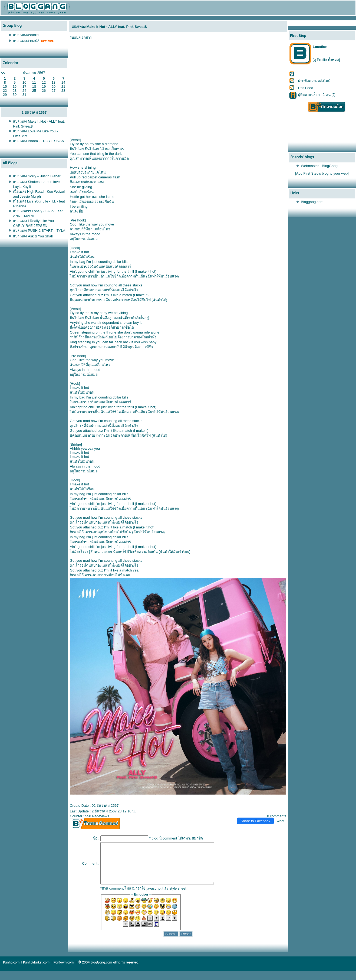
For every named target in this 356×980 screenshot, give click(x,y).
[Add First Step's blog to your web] (322, 173)
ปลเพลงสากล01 (26, 35)
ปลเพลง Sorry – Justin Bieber (37, 176)
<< (3, 73)
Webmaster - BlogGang (319, 166)
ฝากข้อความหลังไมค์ (314, 81)
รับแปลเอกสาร (81, 37)
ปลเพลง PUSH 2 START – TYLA (39, 231)
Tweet (280, 821)
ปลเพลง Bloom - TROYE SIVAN (39, 141)
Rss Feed (306, 88)
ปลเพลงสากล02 (26, 41)
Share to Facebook (255, 821)
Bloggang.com (312, 202)
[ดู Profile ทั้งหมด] (326, 60)
